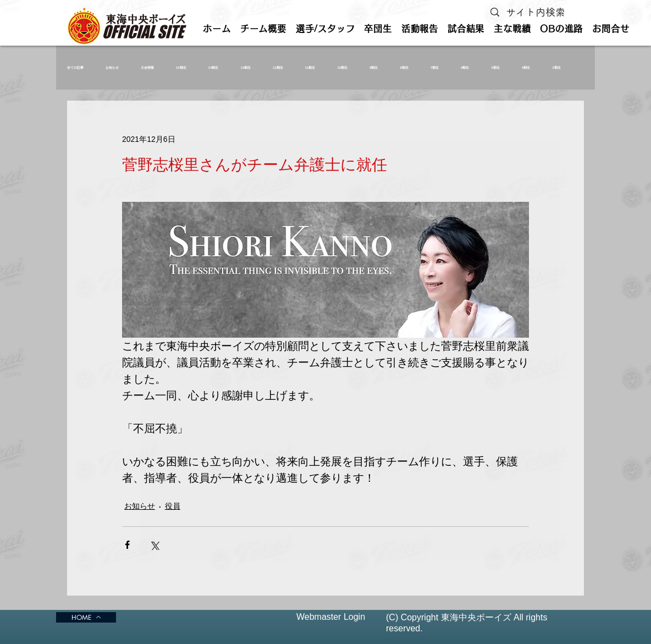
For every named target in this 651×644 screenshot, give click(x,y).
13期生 (245, 68)
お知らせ (112, 68)
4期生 (526, 68)
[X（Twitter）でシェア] (154, 545)
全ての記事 (75, 68)
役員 (173, 506)
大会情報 (147, 68)
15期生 (181, 68)
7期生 (435, 68)
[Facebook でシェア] (127, 545)
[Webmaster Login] (331, 617)
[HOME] (86, 617)
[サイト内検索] (538, 12)
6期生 (465, 68)
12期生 (278, 68)
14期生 (214, 68)
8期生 (404, 68)
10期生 (342, 68)
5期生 (496, 68)
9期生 (374, 68)
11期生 (310, 68)
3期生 (556, 68)
